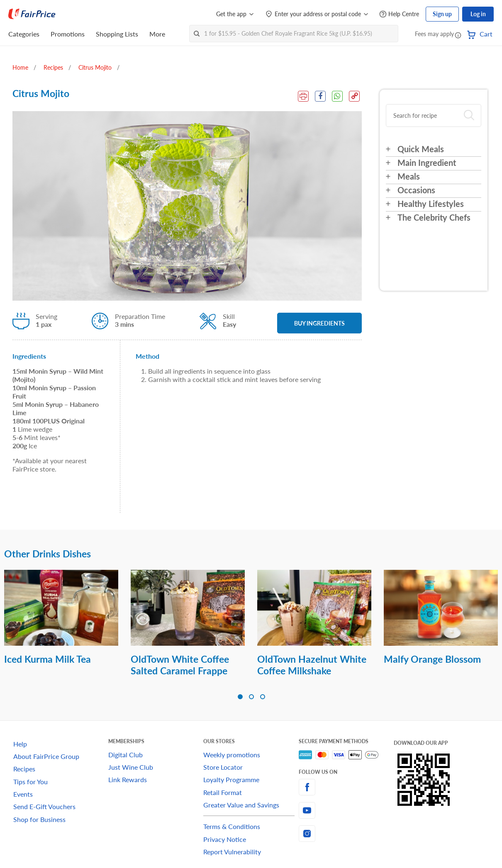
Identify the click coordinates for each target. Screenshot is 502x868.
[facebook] (346, 787)
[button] (458, 35)
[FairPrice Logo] (32, 14)
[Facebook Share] (320, 96)
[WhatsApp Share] (337, 96)
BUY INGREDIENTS (319, 323)
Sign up (442, 14)
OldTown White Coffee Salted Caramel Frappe (180, 665)
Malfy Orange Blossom (432, 659)
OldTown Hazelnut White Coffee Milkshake (312, 665)
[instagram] (346, 834)
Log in (478, 14)
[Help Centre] (399, 14)
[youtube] (346, 810)
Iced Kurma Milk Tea (48, 659)
